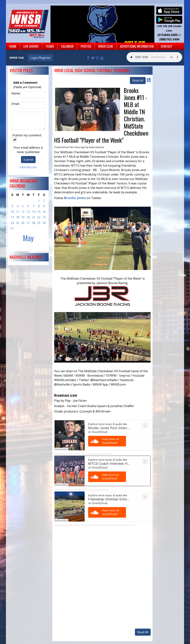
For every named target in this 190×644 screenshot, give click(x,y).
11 (18, 212)
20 (28, 217)
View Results (28, 167)
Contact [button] (167, 46)
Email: (15, 104)
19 (23, 217)
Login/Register (40, 58)
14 (34, 212)
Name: (15, 93)
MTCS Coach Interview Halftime (95, 490)
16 (44, 212)
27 (28, 223)
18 (18, 217)
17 (12, 217)
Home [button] (13, 46)
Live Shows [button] (31, 46)
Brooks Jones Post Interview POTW (97, 454)
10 (12, 212)
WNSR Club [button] (105, 46)
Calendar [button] (67, 46)
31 (12, 228)
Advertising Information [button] (137, 46)
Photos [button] (86, 46)
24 (12, 223)
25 (18, 223)
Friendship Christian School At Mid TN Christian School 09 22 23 (108, 525)
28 (34, 223)
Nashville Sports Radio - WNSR (67, 454)
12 (23, 212)
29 (39, 223)
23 (44, 217)
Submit (28, 160)
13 (28, 212)
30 (44, 223)
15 (39, 212)
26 (23, 223)
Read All (138, 81)
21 (34, 217)
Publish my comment (27, 138)
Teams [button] (50, 46)
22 (39, 217)
